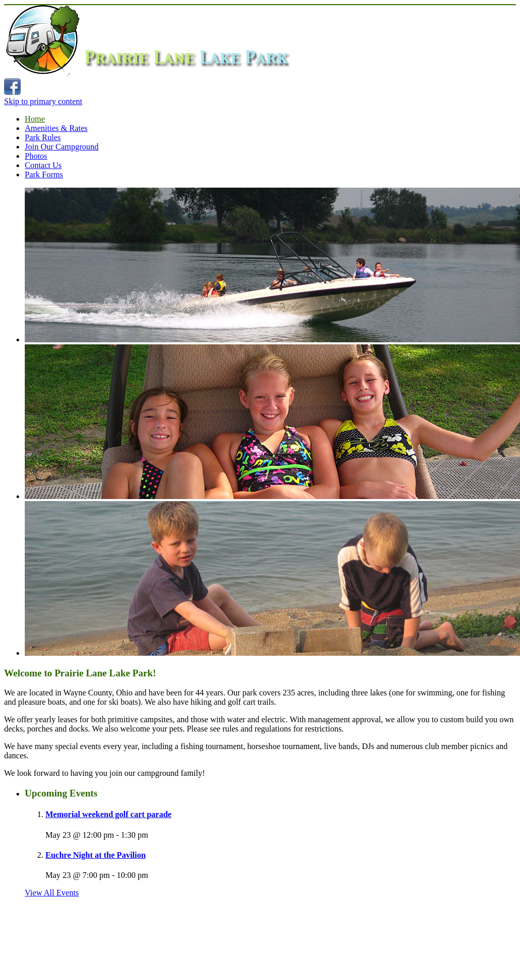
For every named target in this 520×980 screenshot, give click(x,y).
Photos (36, 156)
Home (35, 119)
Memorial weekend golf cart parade (108, 814)
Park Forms (44, 175)
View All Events (52, 893)
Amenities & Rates (56, 128)
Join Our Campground (62, 147)
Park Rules (43, 137)
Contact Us (43, 165)
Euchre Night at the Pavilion (95, 855)
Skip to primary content (43, 101)
